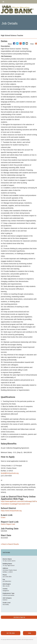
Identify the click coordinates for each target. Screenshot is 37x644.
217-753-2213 (11, 633)
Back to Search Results (10, 544)
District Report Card (8, 524)
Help (30, 633)
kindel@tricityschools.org (10, 473)
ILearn (3, 517)
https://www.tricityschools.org (11, 511)
